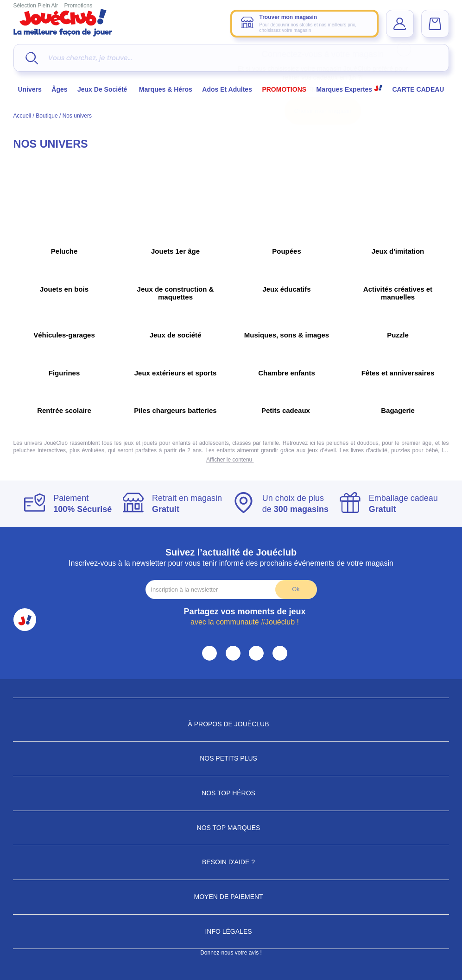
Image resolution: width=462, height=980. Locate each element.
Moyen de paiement (231, 897)
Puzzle (398, 335)
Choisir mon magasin (323, 111)
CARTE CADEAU (418, 89)
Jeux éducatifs (286, 289)
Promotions (79, 6)
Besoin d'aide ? (231, 862)
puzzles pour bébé (413, 450)
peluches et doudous (351, 443)
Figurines (64, 373)
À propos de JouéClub (231, 724)
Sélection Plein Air (36, 6)
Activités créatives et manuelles (398, 293)
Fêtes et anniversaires (398, 373)
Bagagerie (398, 410)
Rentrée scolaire (64, 410)
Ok (296, 589)
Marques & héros (166, 89)
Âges (59, 89)
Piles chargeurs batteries (175, 410)
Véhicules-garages (64, 335)
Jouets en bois (64, 289)
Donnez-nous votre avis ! (231, 953)
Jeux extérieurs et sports (176, 373)
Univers (30, 89)
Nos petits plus (231, 758)
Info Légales (231, 931)
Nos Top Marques (231, 828)
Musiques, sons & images (287, 335)
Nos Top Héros (231, 793)
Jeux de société (103, 89)
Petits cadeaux (287, 410)
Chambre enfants (287, 373)
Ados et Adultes (227, 89)
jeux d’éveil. (321, 450)
